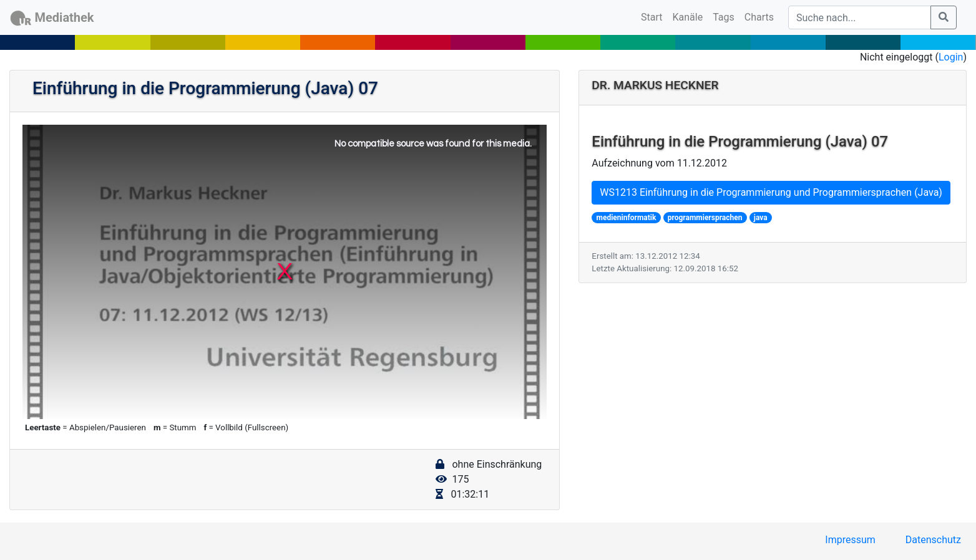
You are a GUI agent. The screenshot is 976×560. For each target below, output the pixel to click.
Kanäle (688, 17)
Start (654, 16)
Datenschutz (933, 540)
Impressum (850, 540)
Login (951, 57)
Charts (759, 17)
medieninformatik (627, 218)
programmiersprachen (705, 218)
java (761, 218)
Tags (724, 17)
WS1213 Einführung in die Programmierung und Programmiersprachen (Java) (771, 192)
